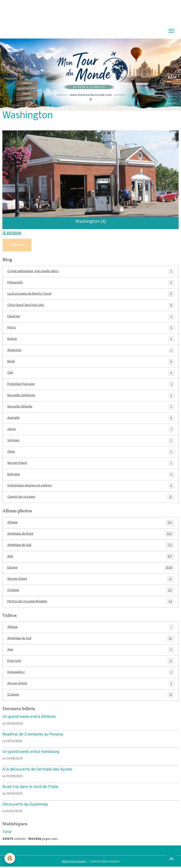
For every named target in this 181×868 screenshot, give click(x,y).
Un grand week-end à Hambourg (31, 752)
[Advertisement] (86, 11)
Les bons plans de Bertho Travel (90, 294)
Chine (90, 452)
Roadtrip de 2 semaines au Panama (33, 735)
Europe (90, 568)
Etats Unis (90, 661)
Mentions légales (74, 862)
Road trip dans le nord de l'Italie (30, 787)
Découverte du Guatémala (25, 805)
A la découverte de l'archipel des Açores (37, 770)
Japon (90, 430)
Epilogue (90, 475)
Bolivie (90, 339)
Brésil (90, 362)
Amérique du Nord (90, 534)
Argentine (90, 351)
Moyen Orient (90, 463)
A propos (17, 245)
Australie (90, 418)
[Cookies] (10, 858)
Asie (90, 557)
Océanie (90, 590)
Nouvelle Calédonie (90, 396)
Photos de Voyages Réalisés (90, 602)
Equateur (90, 317)
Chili (90, 373)
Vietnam (90, 441)
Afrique (90, 523)
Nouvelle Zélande (90, 407)
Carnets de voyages (90, 497)
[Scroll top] (172, 859)
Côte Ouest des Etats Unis (90, 305)
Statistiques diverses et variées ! (90, 486)
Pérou (90, 328)
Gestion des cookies (105, 862)
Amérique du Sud (90, 545)
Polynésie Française (90, 384)
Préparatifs (90, 283)
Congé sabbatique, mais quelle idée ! (90, 272)
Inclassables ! (90, 673)
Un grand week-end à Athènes (29, 717)
